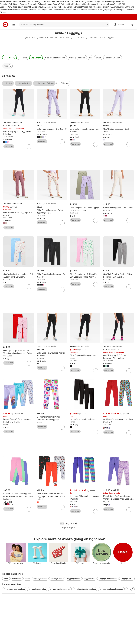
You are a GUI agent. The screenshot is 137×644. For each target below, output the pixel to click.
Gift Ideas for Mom (25, 1)
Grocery (111, 1)
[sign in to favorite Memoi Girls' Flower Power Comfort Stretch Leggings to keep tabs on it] (62, 427)
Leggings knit (90, 579)
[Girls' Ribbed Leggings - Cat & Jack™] (119, 130)
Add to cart (9, 146)
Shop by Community (68, 7)
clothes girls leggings (14, 589)
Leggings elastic (40, 579)
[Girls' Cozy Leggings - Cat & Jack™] (119, 208)
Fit (90, 58)
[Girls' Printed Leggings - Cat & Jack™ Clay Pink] (52, 212)
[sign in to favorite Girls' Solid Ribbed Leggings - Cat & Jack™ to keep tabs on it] (96, 144)
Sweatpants (17, 579)
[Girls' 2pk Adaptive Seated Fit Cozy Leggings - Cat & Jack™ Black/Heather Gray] (119, 276)
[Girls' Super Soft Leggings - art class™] (85, 357)
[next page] (75, 523)
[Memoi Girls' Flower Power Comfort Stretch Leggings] (52, 418)
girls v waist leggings (60, 589)
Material (82, 58)
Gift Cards (33, 7)
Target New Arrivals (8, 1)
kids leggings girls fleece (111, 589)
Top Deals (37, 10)
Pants (6, 579)
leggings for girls (37, 589)
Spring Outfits (125, 7)
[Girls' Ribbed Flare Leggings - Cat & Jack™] (19, 214)
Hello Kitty (41, 499)
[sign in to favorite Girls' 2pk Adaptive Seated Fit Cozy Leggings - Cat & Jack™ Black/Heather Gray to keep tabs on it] (129, 287)
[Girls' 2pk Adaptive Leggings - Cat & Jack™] (52, 276)
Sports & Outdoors (61, 4)
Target (25, 37)
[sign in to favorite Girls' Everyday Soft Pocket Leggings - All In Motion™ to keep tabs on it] (129, 371)
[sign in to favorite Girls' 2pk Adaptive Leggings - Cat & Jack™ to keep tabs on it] (62, 290)
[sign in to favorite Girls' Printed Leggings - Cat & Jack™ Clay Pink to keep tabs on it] (62, 223)
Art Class (40, 358)
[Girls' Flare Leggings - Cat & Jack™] (52, 129)
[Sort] (23, 58)
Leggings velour (57, 579)
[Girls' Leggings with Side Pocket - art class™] (52, 354)
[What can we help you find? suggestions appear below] (64, 25)
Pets (39, 7)
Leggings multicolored (108, 579)
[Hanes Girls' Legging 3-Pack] (85, 419)
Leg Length (36, 58)
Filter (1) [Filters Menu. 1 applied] (9, 58)
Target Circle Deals (49, 10)
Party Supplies (14, 7)
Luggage (49, 4)
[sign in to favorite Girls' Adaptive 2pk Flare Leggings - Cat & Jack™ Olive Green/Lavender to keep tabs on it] (96, 220)
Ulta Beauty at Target (50, 7)
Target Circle (124, 10)
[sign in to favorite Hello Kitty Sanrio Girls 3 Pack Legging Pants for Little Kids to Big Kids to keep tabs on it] (62, 507)
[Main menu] (14, 25)
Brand (98, 58)
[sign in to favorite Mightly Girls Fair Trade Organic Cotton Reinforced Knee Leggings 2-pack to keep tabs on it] (129, 510)
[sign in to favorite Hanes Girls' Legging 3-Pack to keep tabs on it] (96, 432)
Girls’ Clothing (81, 37)
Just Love (107, 424)
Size (47, 58)
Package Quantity (113, 58)
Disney (6, 424)
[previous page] (62, 523)
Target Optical (82, 7)
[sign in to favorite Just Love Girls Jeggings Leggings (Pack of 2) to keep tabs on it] (129, 433)
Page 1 (65, 527)
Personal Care (26, 4)
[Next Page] (11, 66)
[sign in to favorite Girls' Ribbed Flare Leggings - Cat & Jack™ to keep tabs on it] (29, 228)
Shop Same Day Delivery (93, 10)
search (107, 25)
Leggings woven (74, 579)
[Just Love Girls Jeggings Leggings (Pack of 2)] (119, 421)
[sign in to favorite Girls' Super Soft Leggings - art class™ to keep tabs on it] (96, 371)
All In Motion (8, 137)
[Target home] (5, 25)
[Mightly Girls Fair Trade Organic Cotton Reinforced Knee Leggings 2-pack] (119, 498)
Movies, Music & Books (104, 4)
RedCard (115, 10)
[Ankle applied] (8, 66)
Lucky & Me (8, 499)
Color (72, 58)
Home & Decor (65, 1)
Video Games (88, 4)
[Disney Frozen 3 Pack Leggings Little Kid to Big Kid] (19, 421)
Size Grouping (59, 58)
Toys (70, 4)
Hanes (72, 422)
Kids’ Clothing (66, 37)
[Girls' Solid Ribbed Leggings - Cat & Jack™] (85, 130)
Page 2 (72, 527)
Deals (91, 7)
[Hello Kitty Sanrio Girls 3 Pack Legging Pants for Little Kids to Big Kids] (52, 495)
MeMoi (39, 422)
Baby (11, 4)
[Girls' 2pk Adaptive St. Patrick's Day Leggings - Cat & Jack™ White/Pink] (85, 276)
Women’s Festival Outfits (23, 10)
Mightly (106, 501)
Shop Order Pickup (75, 10)
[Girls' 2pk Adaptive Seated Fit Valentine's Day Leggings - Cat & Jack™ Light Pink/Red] (19, 352)
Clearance (98, 7)
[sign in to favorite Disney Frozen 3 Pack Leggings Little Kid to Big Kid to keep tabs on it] (29, 432)
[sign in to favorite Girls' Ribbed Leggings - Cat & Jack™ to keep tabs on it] (129, 144)
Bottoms (94, 37)
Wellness (41, 4)
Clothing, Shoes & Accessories (46, 1)
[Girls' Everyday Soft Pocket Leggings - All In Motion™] (119, 357)
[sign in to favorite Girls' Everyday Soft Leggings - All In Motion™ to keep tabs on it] (29, 147)
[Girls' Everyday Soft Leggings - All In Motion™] (19, 133)
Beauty (16, 4)
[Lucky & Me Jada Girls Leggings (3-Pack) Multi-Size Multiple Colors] (19, 495)
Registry (108, 10)
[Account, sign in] (120, 25)
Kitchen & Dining (79, 1)
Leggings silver (127, 579)
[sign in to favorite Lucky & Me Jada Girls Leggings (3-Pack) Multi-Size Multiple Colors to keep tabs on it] (29, 509)
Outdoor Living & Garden (97, 1)
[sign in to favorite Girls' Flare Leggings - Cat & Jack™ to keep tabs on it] (62, 142)
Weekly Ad (62, 10)
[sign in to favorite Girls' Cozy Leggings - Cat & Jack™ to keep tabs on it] (129, 220)
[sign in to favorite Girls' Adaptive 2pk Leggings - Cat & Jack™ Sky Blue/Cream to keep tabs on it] (29, 287)
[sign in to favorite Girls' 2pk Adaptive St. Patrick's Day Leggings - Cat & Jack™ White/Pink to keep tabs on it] (96, 285)
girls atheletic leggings (85, 589)
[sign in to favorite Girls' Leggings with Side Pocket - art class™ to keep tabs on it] (62, 368)
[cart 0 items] (132, 25)
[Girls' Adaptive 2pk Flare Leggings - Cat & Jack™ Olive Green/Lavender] (85, 209)
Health (35, 4)
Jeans (27, 579)
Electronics (77, 4)
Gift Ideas (24, 7)
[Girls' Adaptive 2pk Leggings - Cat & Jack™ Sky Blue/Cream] (19, 276)
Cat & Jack (41, 132)
